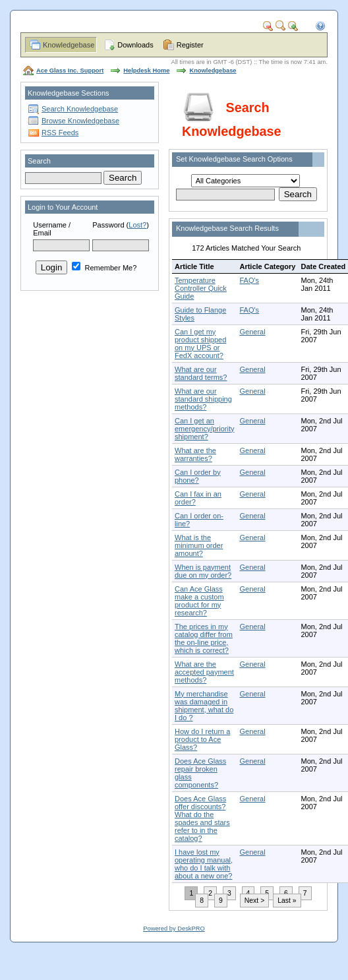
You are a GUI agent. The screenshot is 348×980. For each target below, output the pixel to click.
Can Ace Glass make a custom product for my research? (199, 601)
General (252, 332)
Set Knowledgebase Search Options (234, 159)
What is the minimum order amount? (199, 545)
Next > (254, 901)
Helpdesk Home (146, 71)
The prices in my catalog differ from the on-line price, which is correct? (204, 638)
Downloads (135, 45)
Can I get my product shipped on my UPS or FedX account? (200, 344)
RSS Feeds (60, 133)
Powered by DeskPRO (174, 929)
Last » (287, 901)
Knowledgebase (69, 45)
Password (108, 225)
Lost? (137, 225)
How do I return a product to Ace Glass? (202, 739)
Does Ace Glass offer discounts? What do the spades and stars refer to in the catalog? (202, 818)
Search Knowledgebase (80, 109)
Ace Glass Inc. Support (70, 71)
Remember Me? (104, 268)
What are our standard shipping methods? (203, 399)
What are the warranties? (195, 454)
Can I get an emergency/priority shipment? (204, 429)
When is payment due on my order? (203, 571)
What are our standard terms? (201, 373)
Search (39, 161)
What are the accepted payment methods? (204, 672)
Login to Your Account (63, 207)
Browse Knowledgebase (80, 121)
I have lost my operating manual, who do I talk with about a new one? (204, 864)
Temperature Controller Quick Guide (201, 288)
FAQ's (249, 280)
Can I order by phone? (198, 476)
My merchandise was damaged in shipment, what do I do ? (204, 706)
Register (190, 45)
